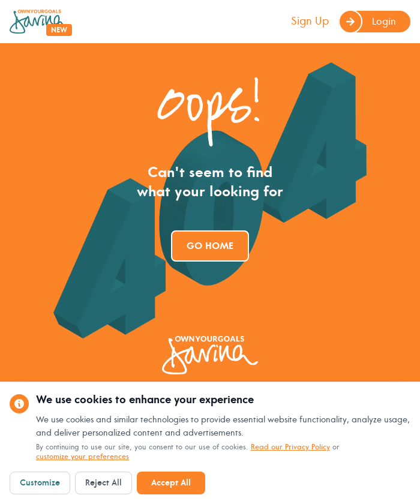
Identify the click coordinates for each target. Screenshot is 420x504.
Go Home (210, 246)
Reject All (103, 483)
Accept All (171, 483)
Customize (40, 483)
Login (367, 22)
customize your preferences (82, 457)
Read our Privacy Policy (290, 447)
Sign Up (310, 21)
